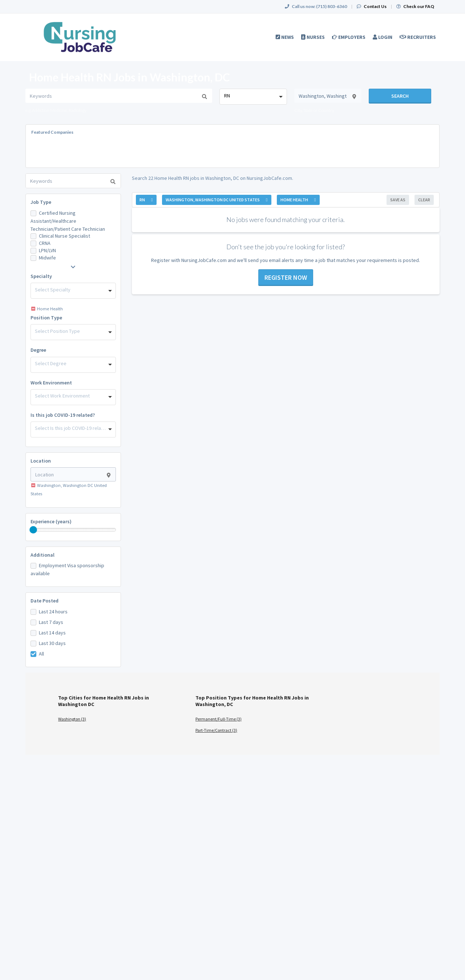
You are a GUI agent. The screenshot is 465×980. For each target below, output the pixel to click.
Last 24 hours (53, 612)
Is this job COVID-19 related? (63, 415)
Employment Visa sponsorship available (67, 569)
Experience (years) (51, 521)
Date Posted (45, 601)
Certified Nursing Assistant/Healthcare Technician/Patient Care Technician (68, 221)
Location (41, 461)
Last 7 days (51, 622)
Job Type (41, 202)
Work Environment (51, 383)
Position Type (46, 318)
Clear (424, 200)
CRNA (45, 243)
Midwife (47, 258)
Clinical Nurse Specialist (64, 236)
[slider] (33, 530)
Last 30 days (52, 643)
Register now (286, 277)
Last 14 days (52, 633)
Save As (398, 200)
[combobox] (253, 97)
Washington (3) (72, 719)
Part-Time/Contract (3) (216, 730)
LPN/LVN (47, 250)
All (41, 654)
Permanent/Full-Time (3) (219, 719)
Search (400, 96)
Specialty (41, 276)
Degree (38, 350)
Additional (43, 555)
